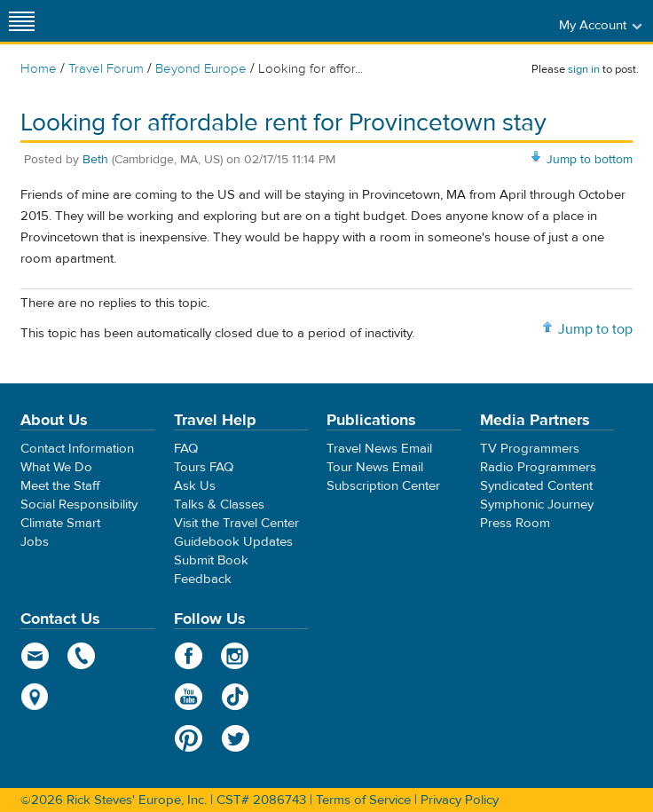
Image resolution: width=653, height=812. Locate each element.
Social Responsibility (79, 505)
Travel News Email (379, 449)
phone (82, 656)
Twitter (236, 738)
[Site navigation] (22, 21)
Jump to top (595, 329)
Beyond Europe (201, 69)
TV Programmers (530, 449)
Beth (95, 160)
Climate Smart (60, 523)
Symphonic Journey (537, 505)
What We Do (56, 467)
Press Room (515, 523)
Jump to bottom (590, 160)
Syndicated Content (536, 486)
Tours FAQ (204, 467)
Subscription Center (383, 486)
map (35, 697)
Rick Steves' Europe (326, 21)
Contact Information (77, 449)
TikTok (236, 697)
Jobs (35, 542)
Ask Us (195, 486)
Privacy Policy (460, 800)
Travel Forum (106, 69)
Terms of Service (363, 800)
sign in (584, 69)
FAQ (186, 449)
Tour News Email (375, 467)
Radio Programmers (538, 467)
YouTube (189, 697)
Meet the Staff (60, 486)
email (35, 656)
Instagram (236, 656)
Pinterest (189, 738)
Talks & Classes (219, 505)
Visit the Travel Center (236, 523)
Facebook (189, 656)
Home (39, 69)
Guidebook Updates (233, 542)
